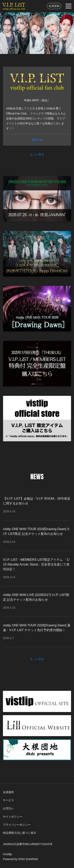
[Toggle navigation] (68, 6)
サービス (8, 800)
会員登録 (54, 6)
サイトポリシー (13, 817)
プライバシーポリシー (17, 825)
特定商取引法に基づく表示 (20, 833)
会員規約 (8, 792)
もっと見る (37, 154)
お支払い (8, 808)
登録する (37, 140)
